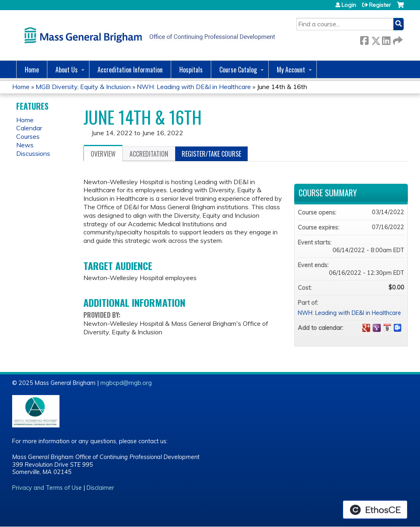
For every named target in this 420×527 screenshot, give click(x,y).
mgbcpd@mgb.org (126, 383)
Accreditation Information (130, 70)
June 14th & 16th (282, 87)
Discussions (33, 153)
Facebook (364, 39)
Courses (28, 136)
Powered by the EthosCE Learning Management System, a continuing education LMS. (375, 510)
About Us (67, 70)
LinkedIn (386, 39)
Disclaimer (100, 488)
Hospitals (191, 70)
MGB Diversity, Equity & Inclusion (83, 87)
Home (32, 70)
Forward (397, 39)
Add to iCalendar (387, 327)
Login (349, 5)
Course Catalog (238, 70)
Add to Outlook (398, 328)
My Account (291, 70)
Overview (103, 154)
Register (380, 5)
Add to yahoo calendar (377, 328)
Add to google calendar (366, 328)
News (25, 145)
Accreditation (149, 154)
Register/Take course (211, 154)
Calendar (29, 128)
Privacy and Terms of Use (47, 488)
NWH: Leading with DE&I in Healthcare (194, 87)
